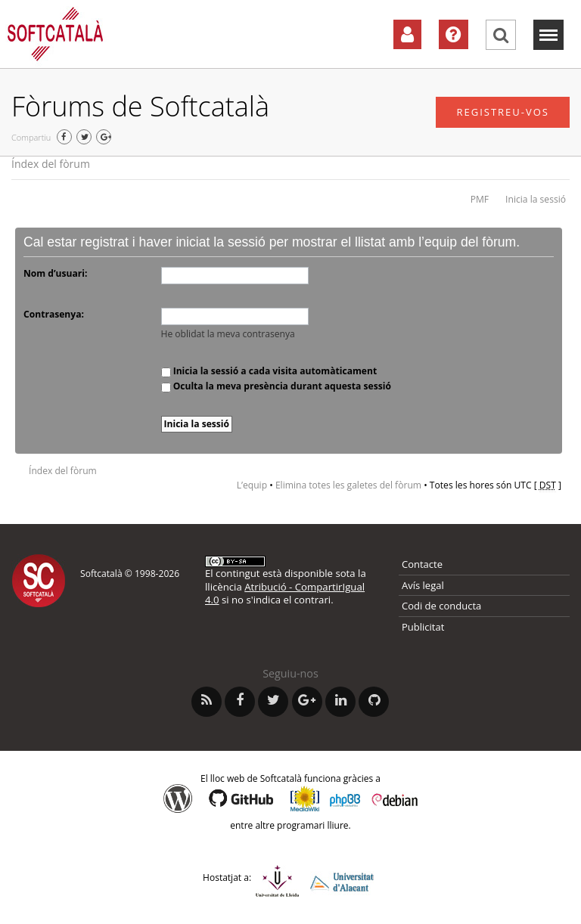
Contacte (422, 564)
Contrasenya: (54, 314)
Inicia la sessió (536, 199)
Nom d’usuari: (55, 273)
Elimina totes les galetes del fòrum (348, 485)
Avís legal (423, 585)
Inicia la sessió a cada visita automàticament (269, 371)
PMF (480, 199)
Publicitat (423, 627)
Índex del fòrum (51, 164)
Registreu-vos (503, 112)
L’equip (252, 485)
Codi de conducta (441, 606)
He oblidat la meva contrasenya (228, 334)
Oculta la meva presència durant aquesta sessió (276, 386)
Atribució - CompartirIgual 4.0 (285, 593)
